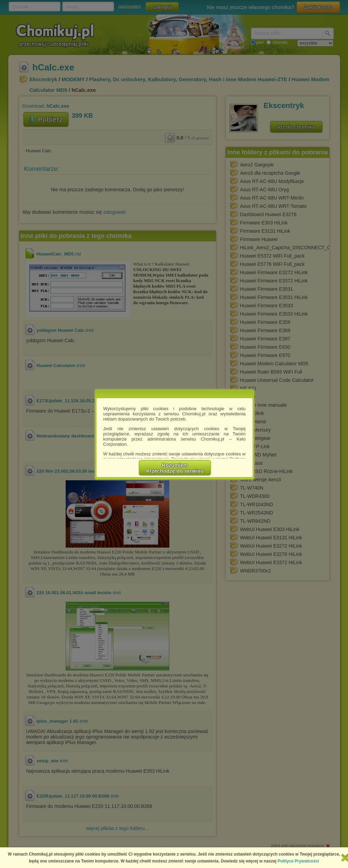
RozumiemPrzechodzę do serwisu (175, 468)
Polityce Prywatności (298, 861)
